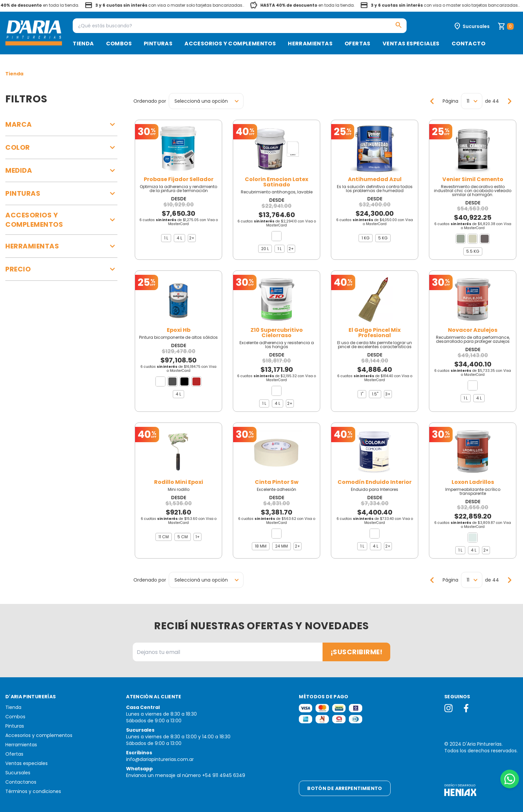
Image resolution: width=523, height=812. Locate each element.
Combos (119, 44)
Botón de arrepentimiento (345, 788)
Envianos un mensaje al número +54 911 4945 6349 (186, 775)
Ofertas (358, 44)
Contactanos (21, 782)
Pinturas (158, 44)
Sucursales (18, 773)
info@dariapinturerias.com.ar (160, 759)
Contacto (468, 44)
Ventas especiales (411, 44)
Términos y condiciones (33, 791)
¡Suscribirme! (357, 652)
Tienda (83, 44)
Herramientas (310, 44)
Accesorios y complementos (230, 44)
